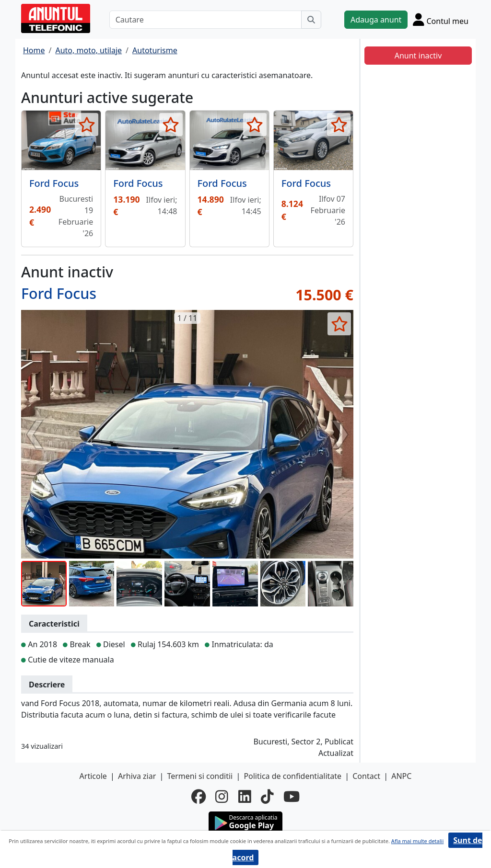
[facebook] (199, 797)
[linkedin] (245, 797)
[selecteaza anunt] (87, 125)
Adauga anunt (376, 20)
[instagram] (222, 797)
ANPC (401, 776)
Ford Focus (54, 183)
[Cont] (441, 19)
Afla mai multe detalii (417, 841)
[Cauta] (311, 20)
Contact (366, 776)
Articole (93, 776)
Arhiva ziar (137, 776)
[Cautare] (205, 20)
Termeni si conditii (200, 776)
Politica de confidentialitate (292, 776)
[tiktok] (267, 797)
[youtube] (292, 797)
